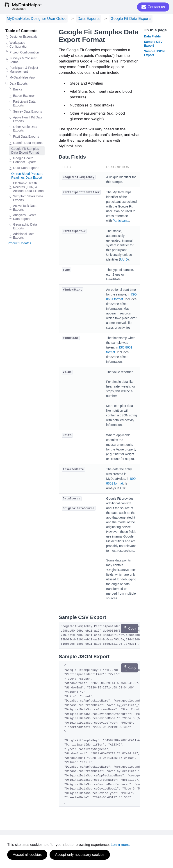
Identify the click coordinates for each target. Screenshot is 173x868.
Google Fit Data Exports (124, 19)
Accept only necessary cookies (80, 855)
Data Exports (85, 19)
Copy (130, 629)
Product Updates (19, 244)
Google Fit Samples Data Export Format (25, 151)
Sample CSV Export (153, 45)
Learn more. (121, 845)
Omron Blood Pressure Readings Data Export (27, 177)
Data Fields (152, 37)
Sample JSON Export (154, 54)
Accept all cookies (27, 855)
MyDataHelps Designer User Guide (35, 19)
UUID (124, 260)
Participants (121, 221)
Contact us (153, 7)
